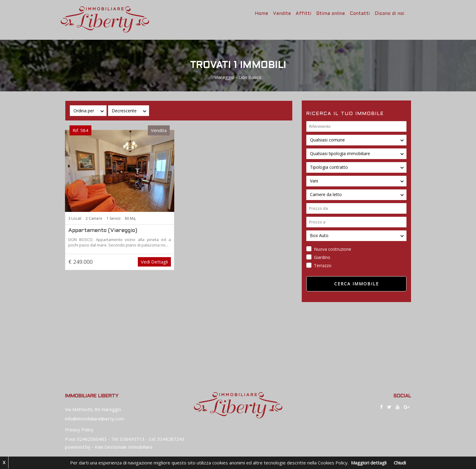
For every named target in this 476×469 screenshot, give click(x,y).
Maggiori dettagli (369, 463)
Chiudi (400, 463)
